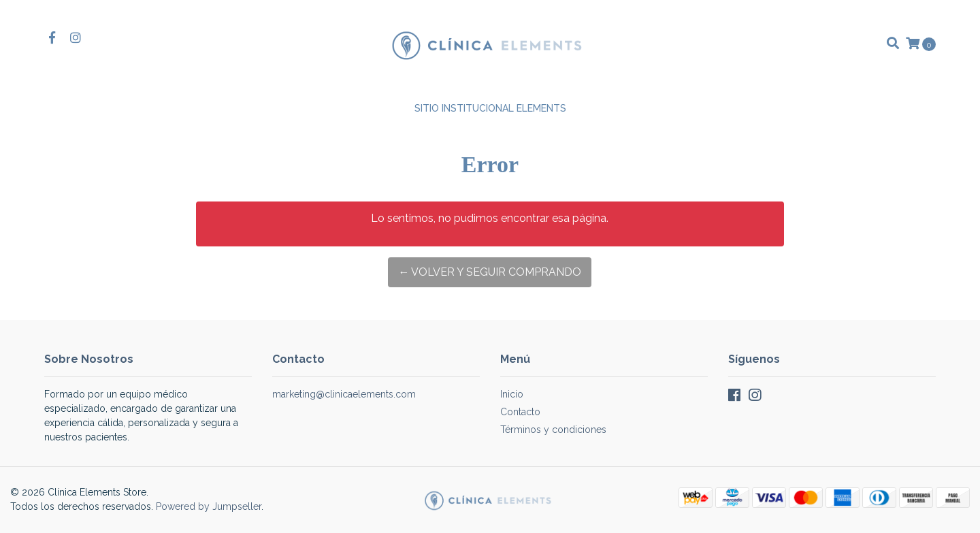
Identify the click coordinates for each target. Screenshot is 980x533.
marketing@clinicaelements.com (344, 394)
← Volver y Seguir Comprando (490, 272)
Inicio (512, 394)
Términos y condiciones (553, 430)
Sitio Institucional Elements (490, 108)
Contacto (520, 412)
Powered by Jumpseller (209, 506)
